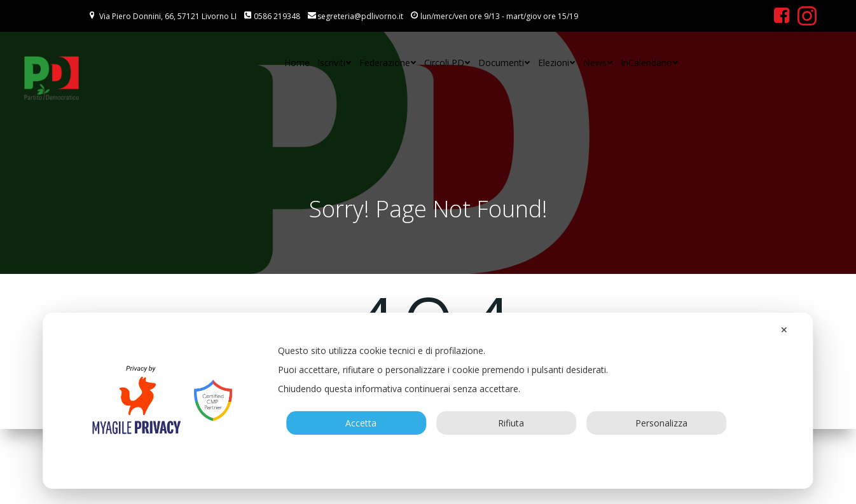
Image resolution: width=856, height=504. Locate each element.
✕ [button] (784, 330)
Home (297, 63)
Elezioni (557, 63)
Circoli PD (447, 63)
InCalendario (650, 63)
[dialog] (428, 401)
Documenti (504, 63)
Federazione (388, 63)
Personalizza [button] (657, 423)
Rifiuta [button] (506, 423)
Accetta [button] (356, 423)
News (598, 63)
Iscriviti (335, 63)
